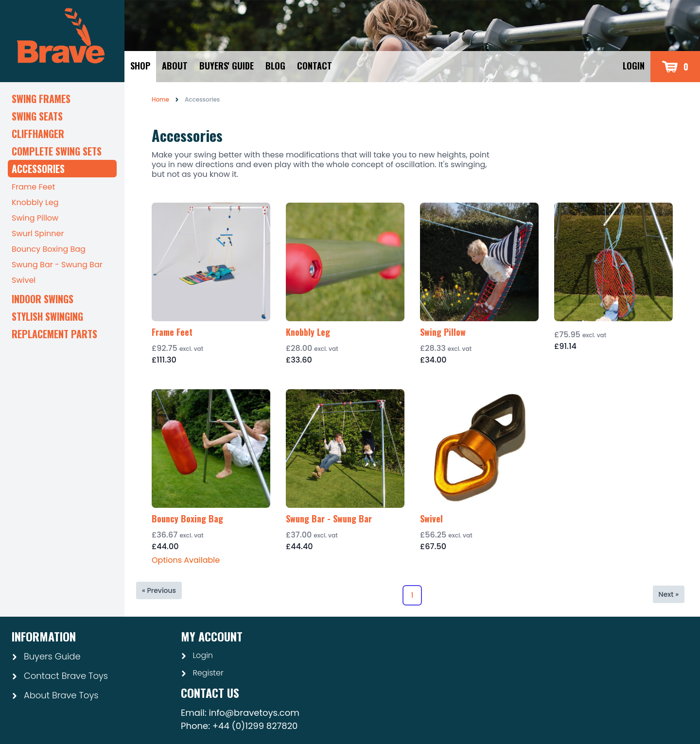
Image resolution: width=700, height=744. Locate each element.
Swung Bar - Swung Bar (57, 265)
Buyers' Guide (227, 66)
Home (160, 99)
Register (202, 673)
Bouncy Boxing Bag (49, 249)
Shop (140, 66)
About (175, 66)
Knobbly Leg (35, 202)
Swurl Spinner (38, 234)
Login (634, 66)
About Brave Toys (55, 695)
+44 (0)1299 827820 (255, 726)
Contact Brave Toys (60, 676)
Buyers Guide (46, 656)
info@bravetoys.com (254, 713)
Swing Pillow (35, 218)
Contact (315, 66)
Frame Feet (33, 187)
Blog (275, 66)
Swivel (24, 280)
